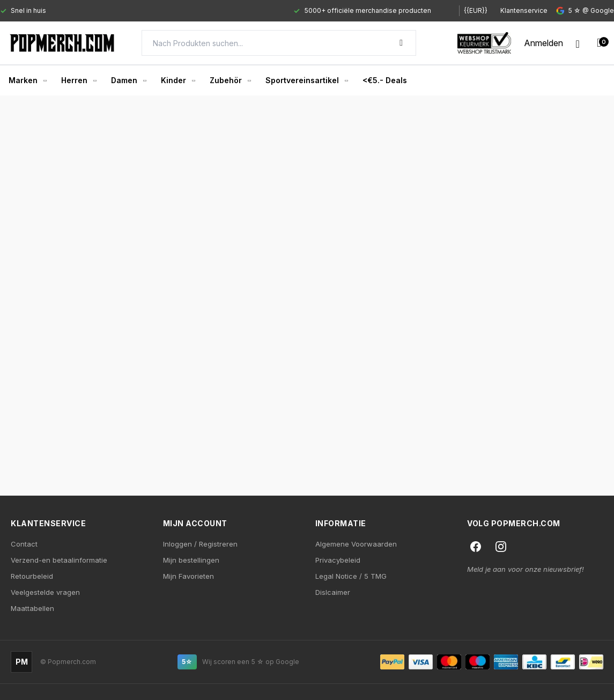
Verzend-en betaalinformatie (59, 560)
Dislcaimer (333, 592)
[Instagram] (501, 547)
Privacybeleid (338, 560)
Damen (128, 80)
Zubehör (230, 80)
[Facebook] (476, 547)
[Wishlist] (578, 43)
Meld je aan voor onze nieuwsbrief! (526, 569)
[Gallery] (220, 11)
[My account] (543, 43)
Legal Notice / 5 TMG (351, 576)
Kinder (178, 80)
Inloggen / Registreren (200, 544)
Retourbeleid (32, 576)
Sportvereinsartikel (306, 80)
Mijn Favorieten (188, 576)
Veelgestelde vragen (45, 592)
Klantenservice (524, 10)
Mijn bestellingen (191, 560)
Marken (27, 80)
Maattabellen (32, 608)
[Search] (279, 43)
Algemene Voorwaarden (356, 544)
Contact (24, 544)
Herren (79, 80)
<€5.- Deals (385, 80)
